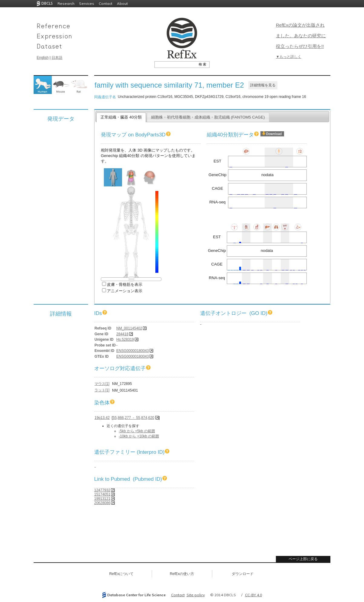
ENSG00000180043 (132, 351)
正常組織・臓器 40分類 (121, 117)
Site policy (196, 595)
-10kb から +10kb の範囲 (139, 436)
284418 (122, 334)
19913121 (102, 499)
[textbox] (175, 64)
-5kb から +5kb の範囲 (137, 431)
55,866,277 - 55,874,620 (133, 418)
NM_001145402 (129, 328)
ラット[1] (102, 390)
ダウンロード (243, 574)
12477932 (102, 490)
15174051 (102, 494)
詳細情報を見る (263, 85)
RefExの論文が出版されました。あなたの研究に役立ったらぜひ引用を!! (301, 36)
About (122, 3)
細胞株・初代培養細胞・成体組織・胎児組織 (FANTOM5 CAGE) (208, 117)
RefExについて (122, 574)
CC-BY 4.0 (253, 595)
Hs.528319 (125, 339)
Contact (106, 3)
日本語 (57, 58)
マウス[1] (102, 384)
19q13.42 (102, 418)
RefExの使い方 (182, 574)
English (43, 58)
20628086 (102, 503)
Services (87, 3)
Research (66, 3)
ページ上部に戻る (303, 559)
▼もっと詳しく (289, 57)
